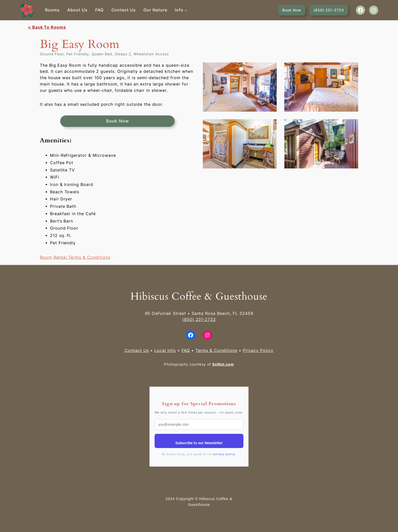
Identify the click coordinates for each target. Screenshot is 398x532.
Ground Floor (52, 54)
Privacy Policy (258, 350)
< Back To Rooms (47, 27)
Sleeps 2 (123, 54)
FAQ (186, 350)
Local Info (165, 350)
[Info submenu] (186, 10)
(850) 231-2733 (329, 10)
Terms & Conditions (216, 350)
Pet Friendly (78, 54)
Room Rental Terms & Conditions (75, 257)
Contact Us (137, 350)
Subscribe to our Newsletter (199, 443)
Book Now (292, 10)
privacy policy (224, 454)
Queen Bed (102, 54)
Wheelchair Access (151, 54)
